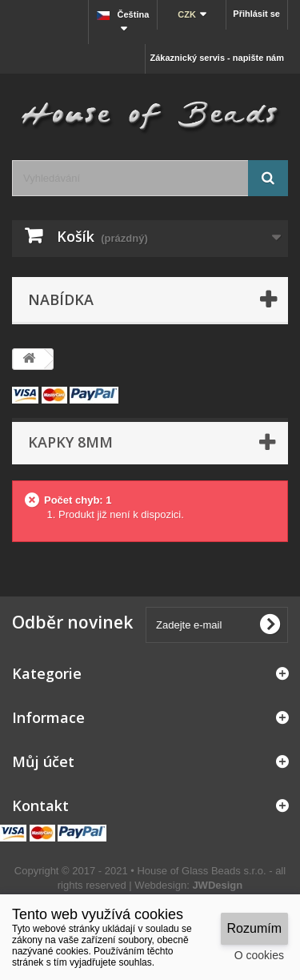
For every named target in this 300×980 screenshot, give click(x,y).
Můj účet (43, 761)
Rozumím (254, 928)
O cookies (259, 955)
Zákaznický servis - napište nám (217, 58)
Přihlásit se (256, 14)
